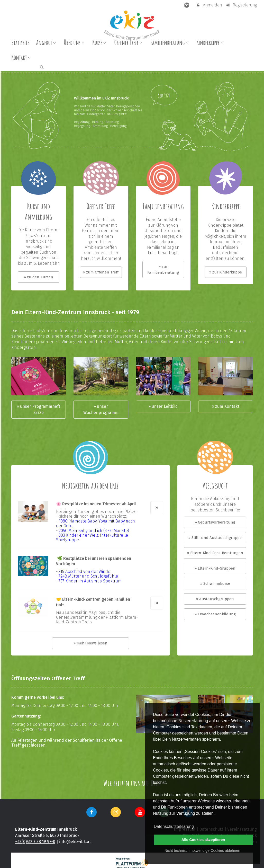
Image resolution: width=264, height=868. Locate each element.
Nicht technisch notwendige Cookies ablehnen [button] (202, 851)
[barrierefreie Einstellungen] (187, 5)
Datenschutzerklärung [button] (174, 826)
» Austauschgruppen (215, 599)
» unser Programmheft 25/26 (38, 409)
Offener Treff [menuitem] (129, 42)
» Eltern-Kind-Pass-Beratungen (215, 553)
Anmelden (209, 5)
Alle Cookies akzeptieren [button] (203, 840)
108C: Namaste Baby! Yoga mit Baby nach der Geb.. (95, 523)
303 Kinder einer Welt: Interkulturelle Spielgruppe (92, 538)
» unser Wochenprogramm (101, 409)
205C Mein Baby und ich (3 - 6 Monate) (94, 531)
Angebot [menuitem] (47, 42)
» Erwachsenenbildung (215, 614)
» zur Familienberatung (163, 269)
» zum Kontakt (226, 406)
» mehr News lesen (90, 643)
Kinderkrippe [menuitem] (210, 42)
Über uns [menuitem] (75, 42)
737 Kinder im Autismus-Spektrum (91, 581)
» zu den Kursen (39, 277)
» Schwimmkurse (215, 583)
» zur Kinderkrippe (226, 272)
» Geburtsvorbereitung (215, 522)
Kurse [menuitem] (100, 42)
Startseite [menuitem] (20, 42)
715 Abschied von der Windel (85, 572)
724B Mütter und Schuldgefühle (88, 576)
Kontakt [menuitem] (22, 57)
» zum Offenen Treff (101, 272)
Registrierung (241, 5)
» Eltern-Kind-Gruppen (215, 568)
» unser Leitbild (163, 406)
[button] (42, 67)
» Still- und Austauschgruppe (215, 538)
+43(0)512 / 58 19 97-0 (35, 842)
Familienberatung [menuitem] (170, 42)
